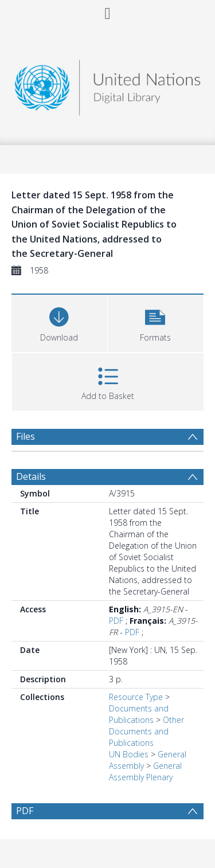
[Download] (59, 322)
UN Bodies (129, 754)
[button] (156, 322)
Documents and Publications (139, 714)
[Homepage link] (108, 85)
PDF (116, 621)
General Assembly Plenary (145, 771)
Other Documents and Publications (146, 731)
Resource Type (136, 697)
